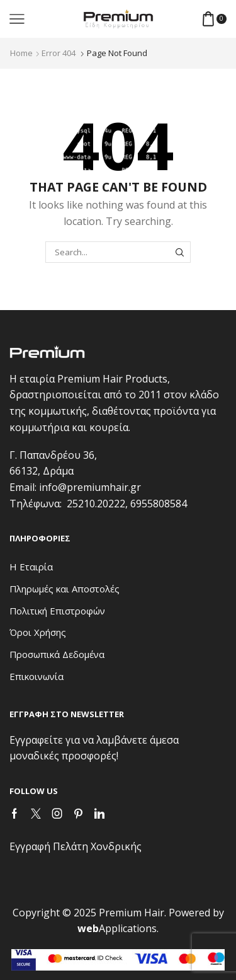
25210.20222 (96, 504)
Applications (117, 928)
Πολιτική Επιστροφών (57, 611)
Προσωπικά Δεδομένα (57, 654)
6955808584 (159, 504)
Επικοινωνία (37, 676)
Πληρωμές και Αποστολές (65, 589)
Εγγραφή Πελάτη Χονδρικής (76, 846)
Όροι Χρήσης (38, 632)
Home (21, 53)
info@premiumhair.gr (90, 487)
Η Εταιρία (31, 567)
